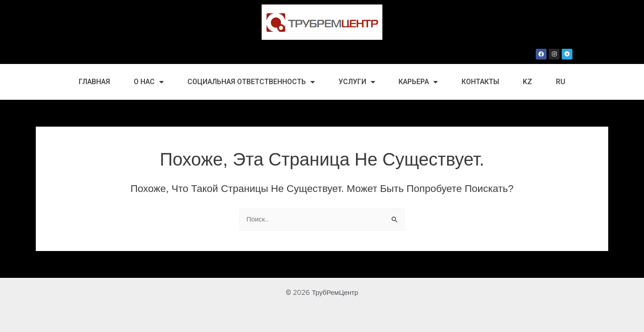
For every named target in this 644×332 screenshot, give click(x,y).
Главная (94, 82)
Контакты (480, 82)
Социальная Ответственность (251, 82)
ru (561, 82)
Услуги (357, 82)
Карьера (418, 82)
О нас (149, 82)
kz (527, 82)
